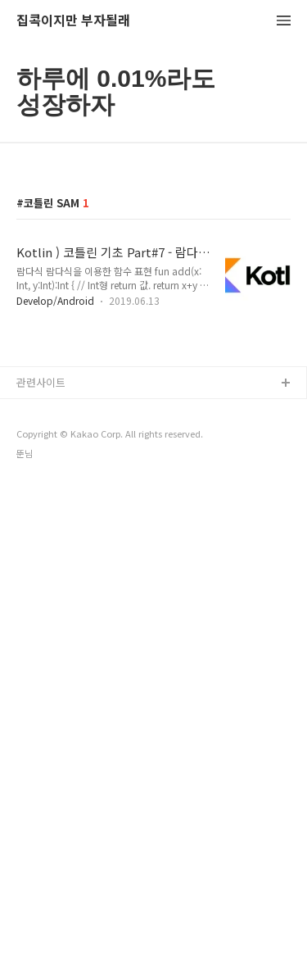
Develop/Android (55, 300)
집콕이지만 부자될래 (73, 21)
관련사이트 (41, 382)
